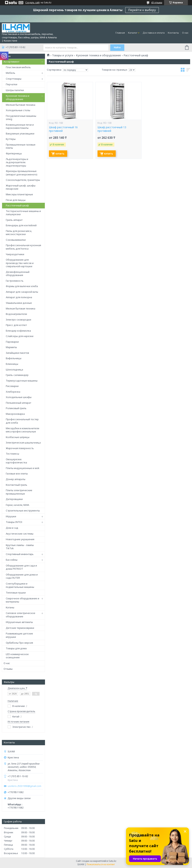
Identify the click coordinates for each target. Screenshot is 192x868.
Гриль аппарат (14, 220)
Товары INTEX (14, 522)
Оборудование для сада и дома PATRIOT (21, 567)
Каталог (133, 33)
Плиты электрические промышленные (19, 492)
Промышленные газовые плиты (21, 146)
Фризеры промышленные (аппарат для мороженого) (22, 173)
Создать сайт (33, 3)
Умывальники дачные (19, 303)
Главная (120, 33)
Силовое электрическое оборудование (21, 615)
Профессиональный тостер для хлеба (22, 421)
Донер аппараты (16, 479)
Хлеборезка (13, 392)
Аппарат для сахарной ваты (22, 292)
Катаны (10, 607)
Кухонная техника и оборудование (18, 97)
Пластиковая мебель (18, 67)
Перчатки (12, 84)
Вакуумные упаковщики (20, 133)
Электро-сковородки (18, 320)
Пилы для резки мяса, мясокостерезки (19, 233)
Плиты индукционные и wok (23, 468)
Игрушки (11, 516)
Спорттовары (14, 79)
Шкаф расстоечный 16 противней (63, 129)
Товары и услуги (63, 55)
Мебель (10, 73)
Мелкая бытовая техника (21, 105)
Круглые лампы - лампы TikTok (20, 547)
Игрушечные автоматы (19, 622)
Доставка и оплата (154, 33)
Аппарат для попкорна (19, 297)
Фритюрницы (14, 153)
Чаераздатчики (15, 254)
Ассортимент (11, 62)
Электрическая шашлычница (23, 443)
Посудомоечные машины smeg (21, 118)
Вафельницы (14, 358)
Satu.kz (112, 861)
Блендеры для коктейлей (21, 225)
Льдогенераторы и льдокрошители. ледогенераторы (17, 162)
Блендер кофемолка (18, 331)
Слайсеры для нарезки (20, 336)
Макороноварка (15, 414)
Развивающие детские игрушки (19, 635)
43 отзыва (157, 3)
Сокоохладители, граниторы (23, 180)
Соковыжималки (16, 240)
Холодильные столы (18, 110)
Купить (60, 154)
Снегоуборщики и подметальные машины (20, 585)
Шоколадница (14, 370)
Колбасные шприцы (18, 437)
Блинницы (12, 364)
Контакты (173, 33)
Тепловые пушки (16, 593)
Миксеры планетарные (19, 194)
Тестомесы (12, 454)
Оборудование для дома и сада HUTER (22, 576)
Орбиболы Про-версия (19, 643)
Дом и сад (12, 528)
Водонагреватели (16, 314)
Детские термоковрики (20, 628)
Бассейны (12, 560)
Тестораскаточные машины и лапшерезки (23, 213)
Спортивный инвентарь (20, 554)
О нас (185, 33)
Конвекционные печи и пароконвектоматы (20, 126)
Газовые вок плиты (17, 474)
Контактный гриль (16, 485)
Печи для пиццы (16, 200)
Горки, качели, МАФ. (18, 505)
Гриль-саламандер (17, 375)
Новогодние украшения (20, 539)
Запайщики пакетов (17, 353)
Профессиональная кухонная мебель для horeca (23, 247)
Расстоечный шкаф (17, 205)
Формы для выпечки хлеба (22, 286)
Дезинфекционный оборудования (18, 274)
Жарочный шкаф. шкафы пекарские (21, 187)
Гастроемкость (15, 281)
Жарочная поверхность (20, 448)
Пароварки (12, 342)
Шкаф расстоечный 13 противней (112, 129)
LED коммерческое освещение (17, 656)
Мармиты (11, 347)
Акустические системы (20, 534)
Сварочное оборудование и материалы (22, 600)
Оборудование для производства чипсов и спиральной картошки (20, 263)
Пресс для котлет (16, 325)
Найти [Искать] (117, 48)
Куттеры (11, 139)
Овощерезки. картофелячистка (16, 461)
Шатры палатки (15, 90)
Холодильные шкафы (19, 397)
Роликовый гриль (16, 408)
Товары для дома (16, 648)
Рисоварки (12, 386)
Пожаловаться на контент (101, 864)
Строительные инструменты (23, 511)
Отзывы (8, 669)
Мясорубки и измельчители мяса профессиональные (22, 430)
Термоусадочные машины (22, 381)
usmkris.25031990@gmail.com (24, 786)
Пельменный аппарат (18, 403)
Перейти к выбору (142, 10)
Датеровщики (14, 499)
